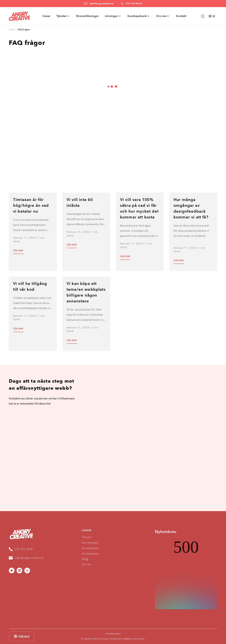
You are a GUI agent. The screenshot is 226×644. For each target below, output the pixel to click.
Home (12, 30)
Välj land (22, 636)
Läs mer (18, 250)
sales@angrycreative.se (29, 558)
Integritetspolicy (113, 634)
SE (212, 16)
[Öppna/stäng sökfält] (203, 16)
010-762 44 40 (24, 549)
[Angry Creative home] (20, 16)
